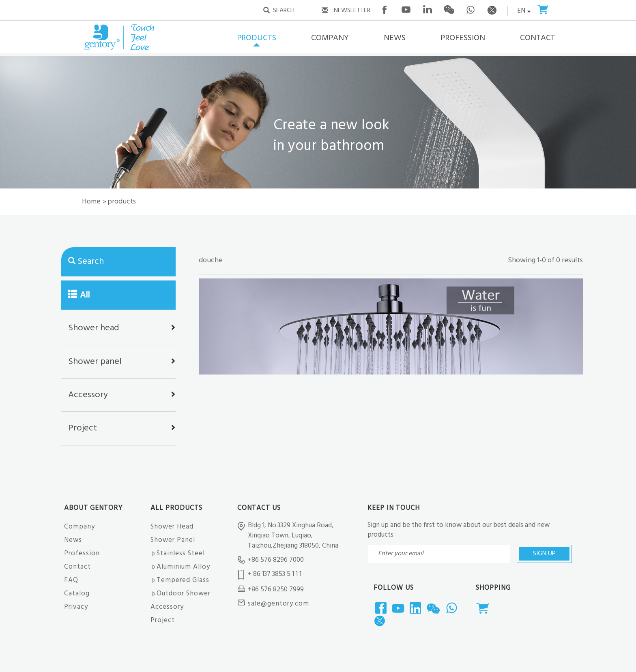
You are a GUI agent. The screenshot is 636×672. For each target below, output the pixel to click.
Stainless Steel (178, 553)
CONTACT (538, 38)
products (122, 202)
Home (91, 202)
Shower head (94, 328)
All (79, 295)
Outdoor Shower (180, 594)
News (73, 540)
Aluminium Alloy (180, 567)
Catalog (77, 594)
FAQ (71, 580)
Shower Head (172, 527)
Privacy (76, 607)
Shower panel (95, 362)
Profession (82, 553)
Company (79, 527)
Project (83, 428)
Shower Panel (173, 540)
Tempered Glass (180, 580)
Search (91, 262)
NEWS (395, 38)
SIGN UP (544, 554)
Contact (77, 567)
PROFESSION (463, 38)
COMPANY (330, 38)
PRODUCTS (257, 38)
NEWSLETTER (352, 11)
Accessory (88, 395)
